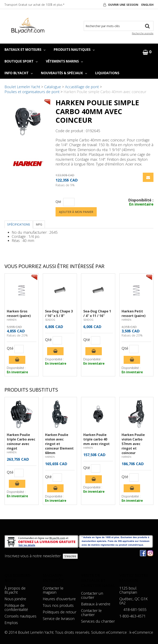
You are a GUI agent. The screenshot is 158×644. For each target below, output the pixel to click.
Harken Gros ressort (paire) (19, 313)
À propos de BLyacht (15, 590)
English (147, 5)
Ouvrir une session (123, 5)
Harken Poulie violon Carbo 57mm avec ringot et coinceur (133, 444)
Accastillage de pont (82, 87)
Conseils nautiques (20, 616)
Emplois (11, 623)
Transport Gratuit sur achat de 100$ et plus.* (34, 5)
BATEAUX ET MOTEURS (25, 50)
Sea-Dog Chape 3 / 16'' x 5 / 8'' (59, 313)
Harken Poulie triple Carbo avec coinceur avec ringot (21, 442)
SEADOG (50, 320)
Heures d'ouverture (59, 599)
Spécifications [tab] (19, 224)
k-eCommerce (141, 632)
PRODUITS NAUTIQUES (74, 50)
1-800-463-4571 (132, 616)
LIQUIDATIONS (107, 73)
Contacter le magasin (53, 590)
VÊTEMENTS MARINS (64, 61)
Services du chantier (98, 621)
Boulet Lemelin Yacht (22, 87)
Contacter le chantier (91, 613)
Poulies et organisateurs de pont (32, 92)
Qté (58, 202)
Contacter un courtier (92, 595)
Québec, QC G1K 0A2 (134, 601)
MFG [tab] (39, 224)
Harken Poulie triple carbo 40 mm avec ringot (96, 439)
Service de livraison (59, 619)
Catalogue (53, 87)
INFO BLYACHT (19, 73)
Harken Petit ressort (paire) (134, 313)
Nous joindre (15, 599)
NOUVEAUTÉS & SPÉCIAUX (64, 73)
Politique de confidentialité (16, 607)
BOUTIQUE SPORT (21, 61)
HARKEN (12, 320)
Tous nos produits (58, 605)
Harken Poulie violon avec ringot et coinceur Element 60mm (59, 444)
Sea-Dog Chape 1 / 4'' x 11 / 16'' (97, 313)
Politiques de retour (60, 612)
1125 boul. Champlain (128, 590)
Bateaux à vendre (96, 604)
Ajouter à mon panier (76, 212)
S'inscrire (70, 556)
